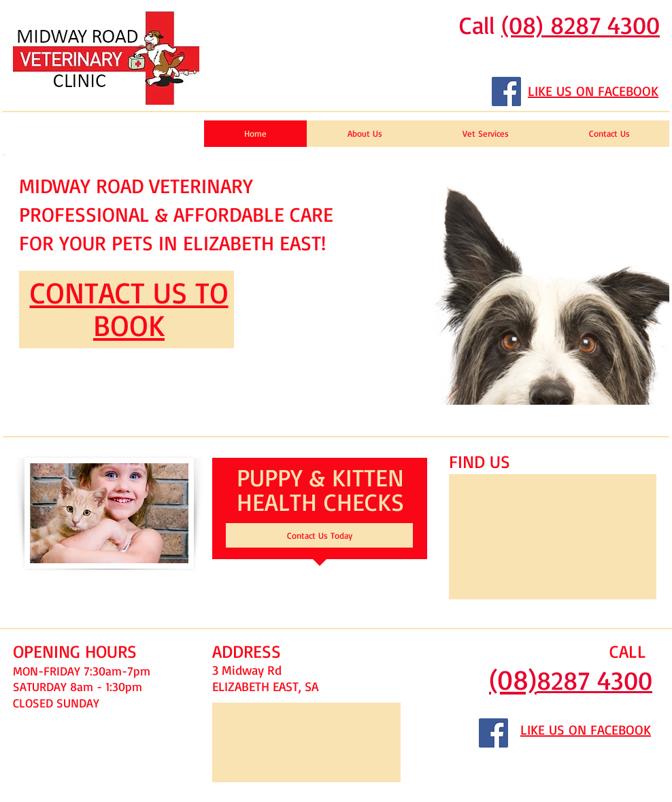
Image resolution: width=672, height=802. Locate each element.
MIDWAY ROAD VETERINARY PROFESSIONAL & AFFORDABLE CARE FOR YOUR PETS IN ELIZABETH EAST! (176, 214)
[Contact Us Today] (319, 535)
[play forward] (652, 280)
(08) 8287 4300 (581, 25)
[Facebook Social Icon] (506, 91)
